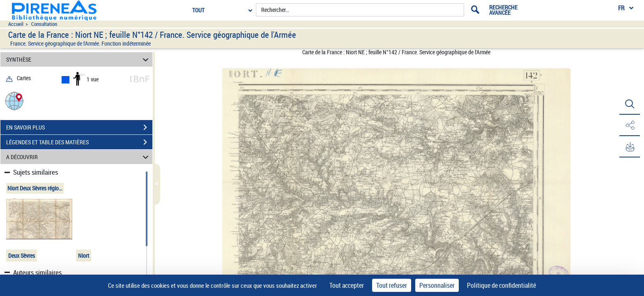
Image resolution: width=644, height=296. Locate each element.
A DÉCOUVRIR (79, 157)
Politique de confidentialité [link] (501, 285)
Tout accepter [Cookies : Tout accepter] (347, 285)
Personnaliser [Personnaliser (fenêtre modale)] (437, 285)
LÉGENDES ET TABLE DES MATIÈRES (79, 142)
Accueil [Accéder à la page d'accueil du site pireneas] (16, 24)
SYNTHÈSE (79, 59)
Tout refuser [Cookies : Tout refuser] (392, 285)
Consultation (44, 24)
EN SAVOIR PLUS (79, 127)
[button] (14, 101)
